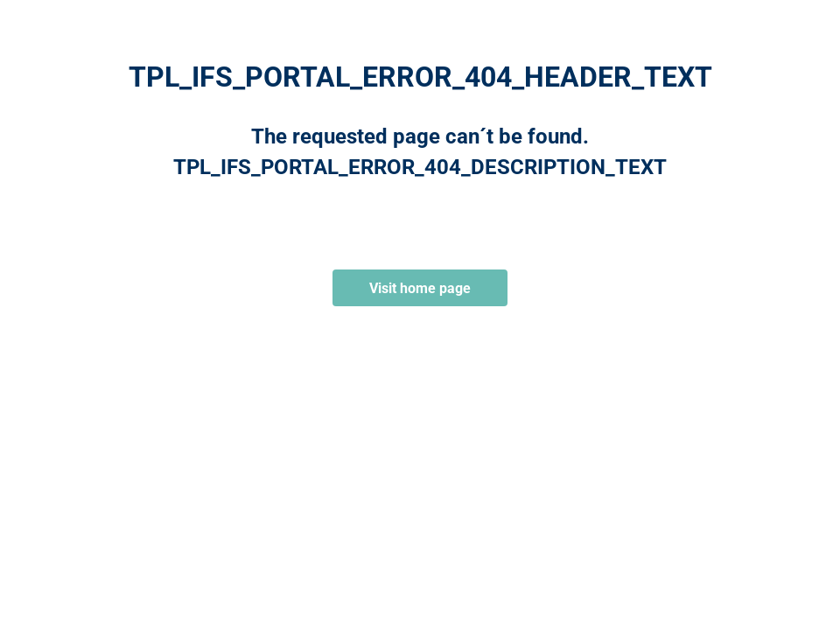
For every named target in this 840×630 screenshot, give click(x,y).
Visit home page (420, 288)
